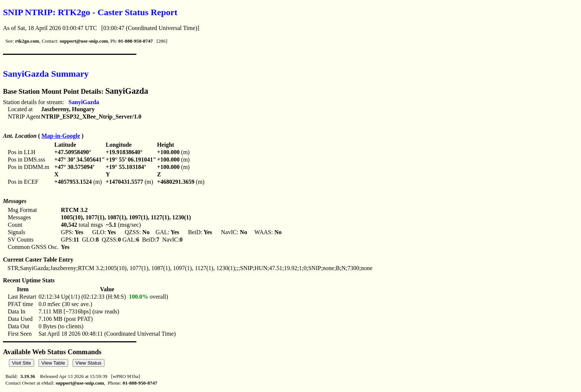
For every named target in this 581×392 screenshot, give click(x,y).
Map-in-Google (61, 136)
